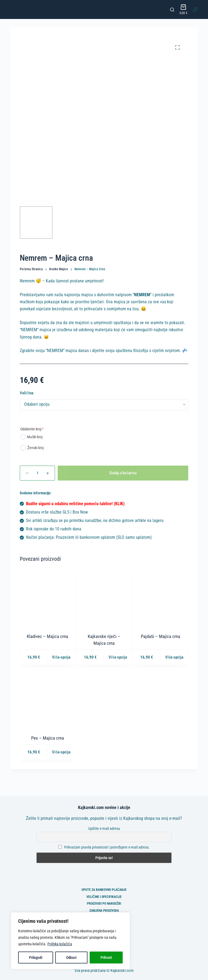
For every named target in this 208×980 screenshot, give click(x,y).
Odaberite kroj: (32, 429)
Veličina (27, 393)
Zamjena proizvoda (104, 911)
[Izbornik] (195, 9)
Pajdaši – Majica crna (161, 636)
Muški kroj (31, 437)
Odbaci (71, 958)
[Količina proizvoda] (37, 473)
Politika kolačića (60, 944)
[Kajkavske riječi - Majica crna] (104, 599)
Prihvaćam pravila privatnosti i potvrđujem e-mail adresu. (107, 847)
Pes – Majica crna (48, 738)
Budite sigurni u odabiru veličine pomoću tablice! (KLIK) (75, 504)
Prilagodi (36, 958)
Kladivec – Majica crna (47, 636)
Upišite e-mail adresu (104, 829)
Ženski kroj (32, 448)
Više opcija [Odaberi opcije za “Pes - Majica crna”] (61, 752)
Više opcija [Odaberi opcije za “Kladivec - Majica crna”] (61, 657)
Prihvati (106, 958)
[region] (70, 941)
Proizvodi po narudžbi (104, 904)
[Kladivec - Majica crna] (47, 599)
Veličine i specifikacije (104, 897)
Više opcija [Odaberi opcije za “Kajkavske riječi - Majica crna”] (118, 657)
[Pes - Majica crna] (47, 701)
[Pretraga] (172, 10)
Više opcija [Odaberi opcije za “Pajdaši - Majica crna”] (174, 657)
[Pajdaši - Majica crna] (161, 599)
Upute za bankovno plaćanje (104, 890)
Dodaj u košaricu (123, 473)
